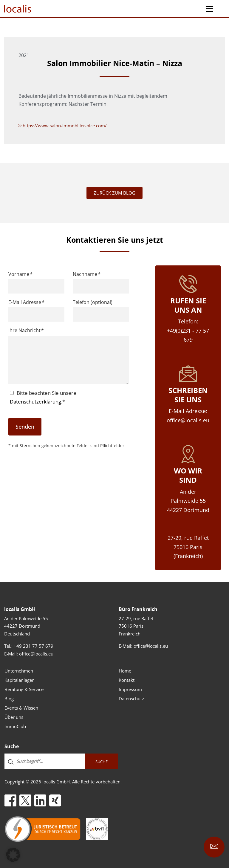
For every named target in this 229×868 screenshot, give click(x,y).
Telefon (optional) (93, 302)
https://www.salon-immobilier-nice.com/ (63, 126)
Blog (9, 699)
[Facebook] (10, 800)
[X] (25, 800)
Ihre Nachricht (26, 330)
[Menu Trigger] (209, 9)
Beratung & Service (24, 689)
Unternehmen (19, 671)
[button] (13, 855)
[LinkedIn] (40, 800)
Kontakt (127, 680)
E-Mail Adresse (26, 302)
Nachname (86, 274)
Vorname (20, 274)
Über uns (14, 717)
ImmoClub (15, 726)
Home (125, 671)
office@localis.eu (36, 654)
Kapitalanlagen (20, 680)
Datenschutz (131, 699)
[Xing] (55, 800)
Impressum (130, 689)
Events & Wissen (21, 708)
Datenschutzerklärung (35, 402)
